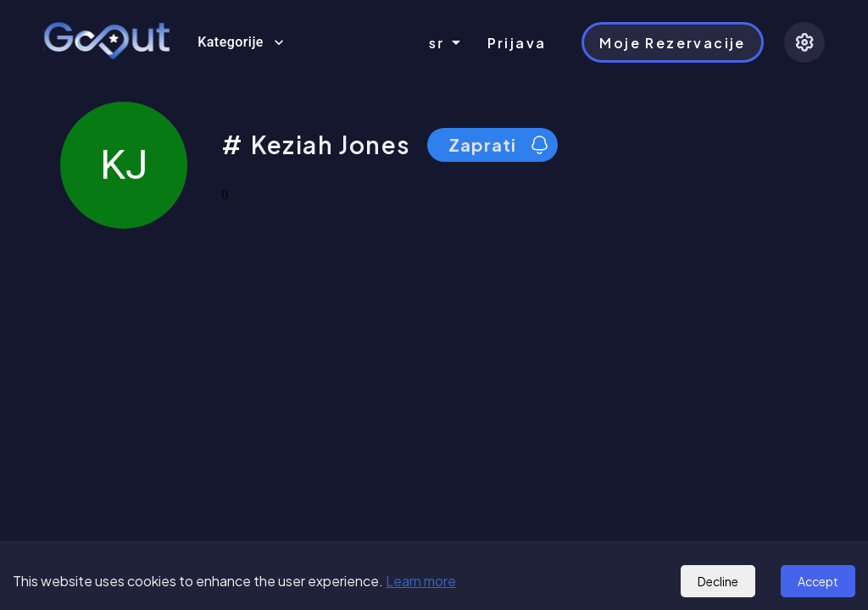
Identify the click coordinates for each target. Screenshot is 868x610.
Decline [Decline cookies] (718, 581)
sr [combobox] (437, 43)
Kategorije (241, 42)
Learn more (421, 581)
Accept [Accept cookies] (818, 581)
